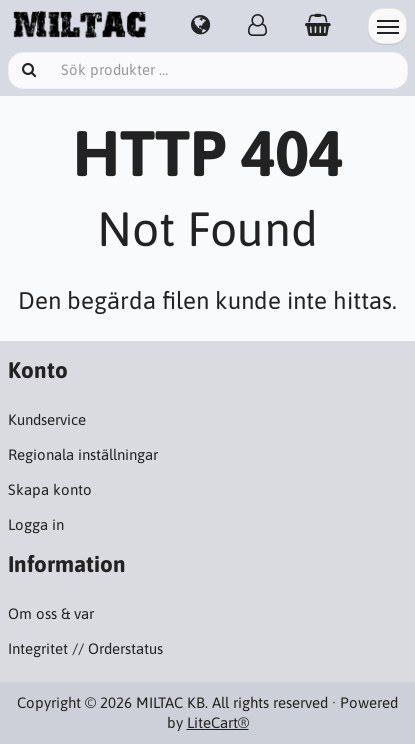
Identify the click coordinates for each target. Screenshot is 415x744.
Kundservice (47, 419)
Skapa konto (50, 489)
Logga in (36, 524)
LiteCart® (218, 722)
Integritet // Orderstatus (85, 648)
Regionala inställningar (83, 454)
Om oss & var (51, 613)
